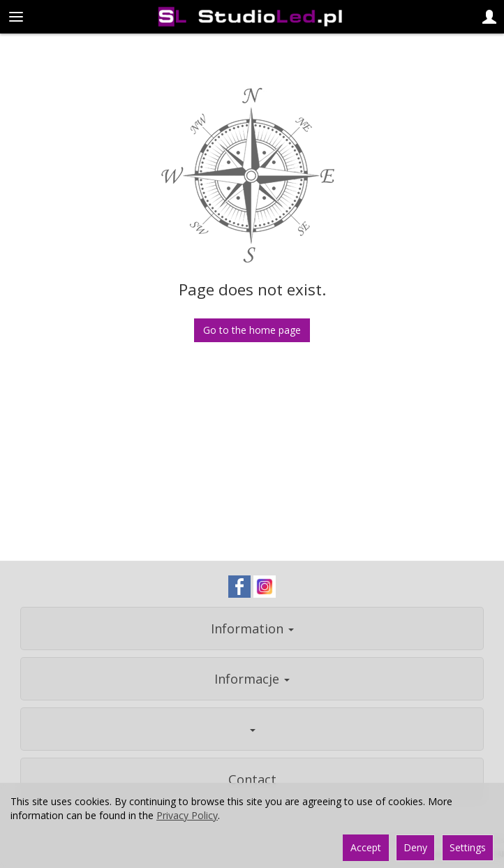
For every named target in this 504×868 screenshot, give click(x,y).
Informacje (252, 679)
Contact (252, 779)
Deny (415, 847)
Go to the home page (252, 330)
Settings (468, 847)
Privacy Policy (187, 815)
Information (252, 628)
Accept (366, 847)
